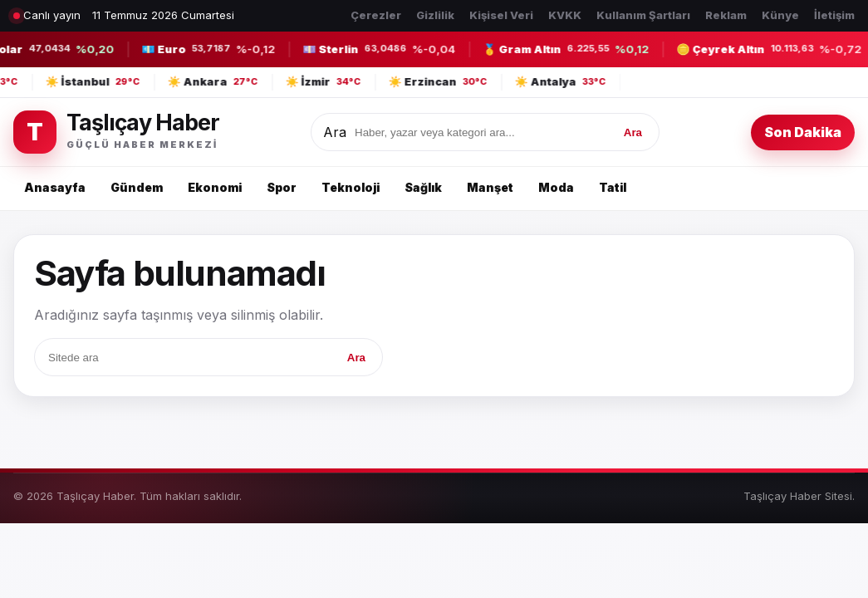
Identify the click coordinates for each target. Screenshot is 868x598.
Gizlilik (435, 15)
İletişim (834, 15)
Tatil (613, 187)
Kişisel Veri (501, 15)
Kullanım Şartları (643, 15)
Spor (282, 187)
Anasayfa (55, 187)
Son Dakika (803, 132)
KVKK (565, 15)
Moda (556, 187)
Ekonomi (215, 187)
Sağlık (423, 187)
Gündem (137, 187)
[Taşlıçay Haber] (116, 132)
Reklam (726, 15)
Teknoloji (351, 187)
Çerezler (376, 15)
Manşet (490, 187)
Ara (335, 132)
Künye (780, 15)
